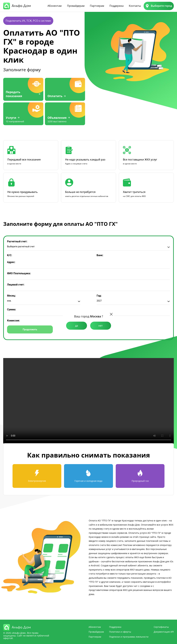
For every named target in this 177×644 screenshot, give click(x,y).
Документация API (164, 632)
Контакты (135, 6)
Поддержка (117, 6)
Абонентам (55, 6)
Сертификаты (161, 627)
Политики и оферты (120, 632)
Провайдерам (76, 6)
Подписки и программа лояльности (129, 637)
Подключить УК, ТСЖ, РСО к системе (28, 21)
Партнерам (97, 6)
